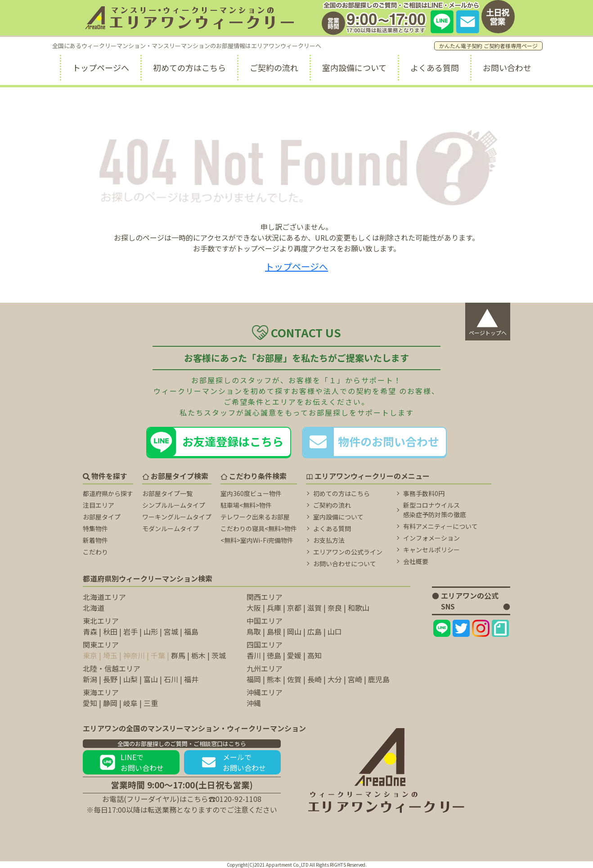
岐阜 (130, 703)
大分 (335, 679)
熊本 (274, 679)
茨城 (219, 655)
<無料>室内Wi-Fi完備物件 (257, 540)
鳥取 (254, 631)
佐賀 (294, 679)
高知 (314, 655)
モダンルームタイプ (171, 528)
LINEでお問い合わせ (131, 762)
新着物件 (95, 540)
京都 (294, 608)
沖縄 (254, 703)
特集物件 (95, 528)
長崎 (314, 679)
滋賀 (314, 608)
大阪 (254, 608)
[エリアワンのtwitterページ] (461, 628)
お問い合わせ (507, 67)
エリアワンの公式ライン (348, 552)
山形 (151, 631)
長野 (110, 679)
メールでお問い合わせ (233, 762)
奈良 (335, 608)
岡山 (294, 631)
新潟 (90, 679)
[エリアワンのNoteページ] (500, 628)
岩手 (130, 631)
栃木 (198, 655)
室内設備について (354, 67)
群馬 (178, 655)
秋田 (110, 631)
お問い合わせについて (345, 564)
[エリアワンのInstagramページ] (481, 628)
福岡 (254, 679)
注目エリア (99, 505)
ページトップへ (488, 320)
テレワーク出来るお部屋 (255, 517)
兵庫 (274, 608)
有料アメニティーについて (440, 526)
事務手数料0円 (424, 493)
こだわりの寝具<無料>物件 (259, 528)
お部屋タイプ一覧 (167, 493)
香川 (254, 655)
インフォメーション (431, 538)
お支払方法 (329, 540)
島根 (274, 631)
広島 (314, 631)
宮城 (171, 631)
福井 (191, 679)
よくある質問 (435, 67)
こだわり (95, 552)
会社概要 (416, 561)
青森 (90, 631)
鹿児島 (379, 679)
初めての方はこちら (189, 67)
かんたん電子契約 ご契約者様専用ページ (488, 46)
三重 (151, 703)
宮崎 (355, 679)
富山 (151, 679)
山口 (335, 631)
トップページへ (101, 67)
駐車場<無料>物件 (246, 505)
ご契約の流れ (274, 67)
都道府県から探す (108, 493)
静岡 (110, 703)
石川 (171, 679)
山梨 (130, 679)
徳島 (274, 655)
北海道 (94, 608)
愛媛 (294, 655)
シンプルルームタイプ (174, 505)
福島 (191, 631)
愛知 (90, 703)
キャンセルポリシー (431, 550)
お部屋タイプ (102, 517)
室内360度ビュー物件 (251, 493)
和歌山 (359, 608)
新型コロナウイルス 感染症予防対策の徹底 (435, 510)
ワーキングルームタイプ (177, 517)
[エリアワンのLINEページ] (442, 628)
